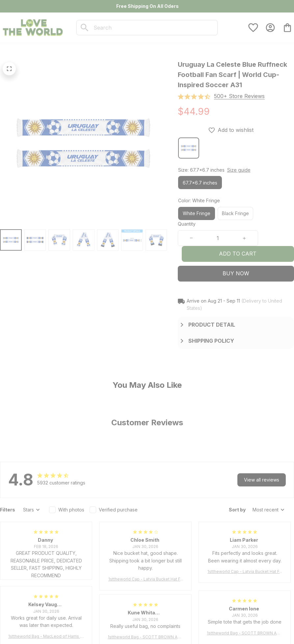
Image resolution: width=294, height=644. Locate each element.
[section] (239, 96)
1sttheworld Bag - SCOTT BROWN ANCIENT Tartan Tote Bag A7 (245, 633)
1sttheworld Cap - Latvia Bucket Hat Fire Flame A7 (146, 579)
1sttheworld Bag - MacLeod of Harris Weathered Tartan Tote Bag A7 (46, 637)
